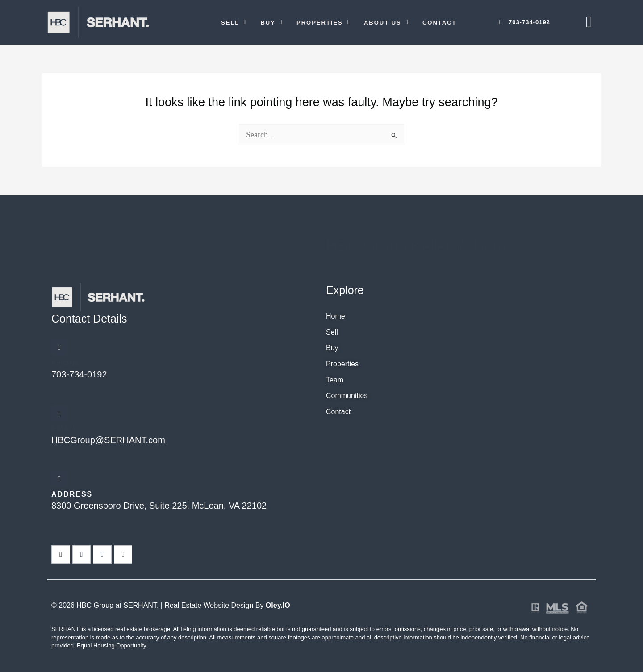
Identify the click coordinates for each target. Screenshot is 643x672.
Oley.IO (278, 605)
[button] (234, 23)
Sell (234, 23)
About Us (386, 23)
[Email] (59, 413)
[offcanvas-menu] (589, 22)
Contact (440, 23)
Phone (66, 363)
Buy (272, 23)
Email (65, 429)
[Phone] (59, 348)
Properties (324, 23)
